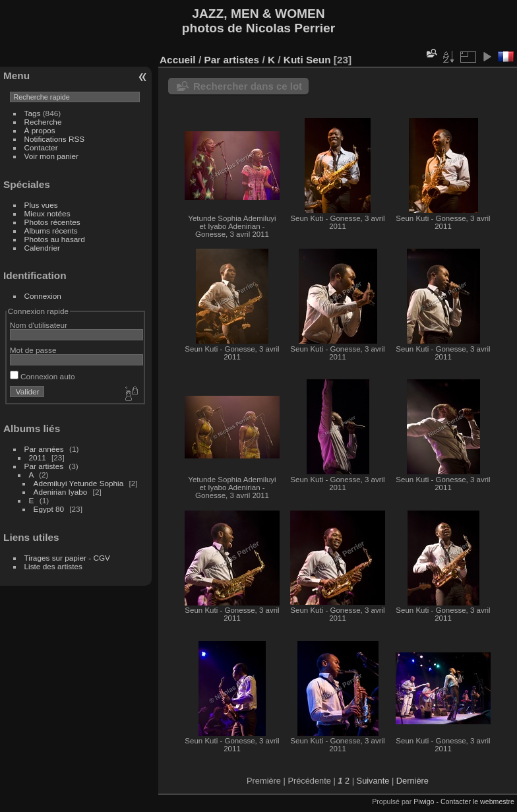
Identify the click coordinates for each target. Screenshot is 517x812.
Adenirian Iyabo (61, 492)
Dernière (412, 781)
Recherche (43, 122)
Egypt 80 (49, 509)
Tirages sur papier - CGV (67, 558)
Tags (33, 113)
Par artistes (44, 466)
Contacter (41, 147)
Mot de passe (33, 350)
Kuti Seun (307, 60)
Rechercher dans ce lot (248, 86)
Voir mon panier (51, 156)
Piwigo (424, 801)
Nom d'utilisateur (39, 325)
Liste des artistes (53, 566)
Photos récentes (52, 222)
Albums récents (51, 231)
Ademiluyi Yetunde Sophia (79, 483)
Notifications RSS (55, 139)
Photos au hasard (55, 239)
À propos (40, 130)
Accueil (178, 60)
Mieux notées (47, 213)
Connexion (43, 296)
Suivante (373, 781)
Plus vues (41, 205)
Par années (44, 449)
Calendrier (42, 248)
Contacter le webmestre (477, 801)
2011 (38, 457)
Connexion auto (43, 376)
